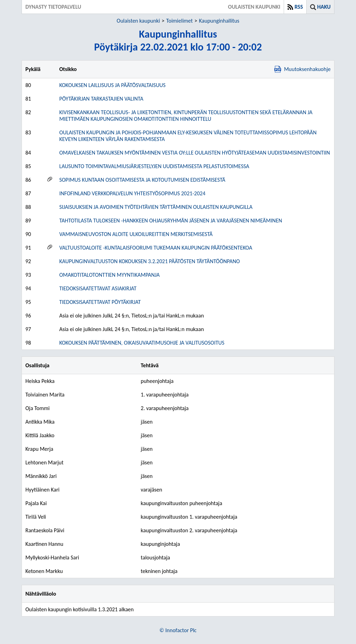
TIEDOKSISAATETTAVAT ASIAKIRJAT (98, 288)
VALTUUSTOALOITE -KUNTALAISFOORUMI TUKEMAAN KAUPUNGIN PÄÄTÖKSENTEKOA (156, 248)
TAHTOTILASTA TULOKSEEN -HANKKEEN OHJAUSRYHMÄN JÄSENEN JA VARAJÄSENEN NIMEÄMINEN (171, 221)
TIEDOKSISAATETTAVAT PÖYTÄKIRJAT (100, 302)
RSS (299, 7)
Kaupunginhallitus (219, 21)
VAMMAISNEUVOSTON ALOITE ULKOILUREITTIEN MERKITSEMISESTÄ (136, 234)
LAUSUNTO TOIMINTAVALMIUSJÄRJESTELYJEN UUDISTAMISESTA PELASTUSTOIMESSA (154, 166)
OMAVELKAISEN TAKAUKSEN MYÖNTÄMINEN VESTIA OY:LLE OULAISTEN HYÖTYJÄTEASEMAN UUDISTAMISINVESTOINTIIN (195, 153)
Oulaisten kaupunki (139, 21)
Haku (324, 7)
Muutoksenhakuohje (302, 69)
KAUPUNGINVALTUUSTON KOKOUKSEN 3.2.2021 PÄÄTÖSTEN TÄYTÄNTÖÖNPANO (149, 261)
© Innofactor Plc (178, 630)
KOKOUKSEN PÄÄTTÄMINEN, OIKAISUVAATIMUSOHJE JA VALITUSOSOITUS (142, 343)
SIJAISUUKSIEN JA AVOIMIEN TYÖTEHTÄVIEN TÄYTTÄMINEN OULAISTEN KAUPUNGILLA (156, 207)
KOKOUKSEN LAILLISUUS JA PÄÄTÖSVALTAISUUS (112, 85)
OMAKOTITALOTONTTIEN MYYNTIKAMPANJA (109, 275)
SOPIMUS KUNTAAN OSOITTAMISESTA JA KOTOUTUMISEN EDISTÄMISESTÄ (142, 180)
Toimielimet (179, 21)
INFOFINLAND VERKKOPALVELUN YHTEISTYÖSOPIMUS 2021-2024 (132, 193)
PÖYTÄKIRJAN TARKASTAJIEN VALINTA (101, 99)
